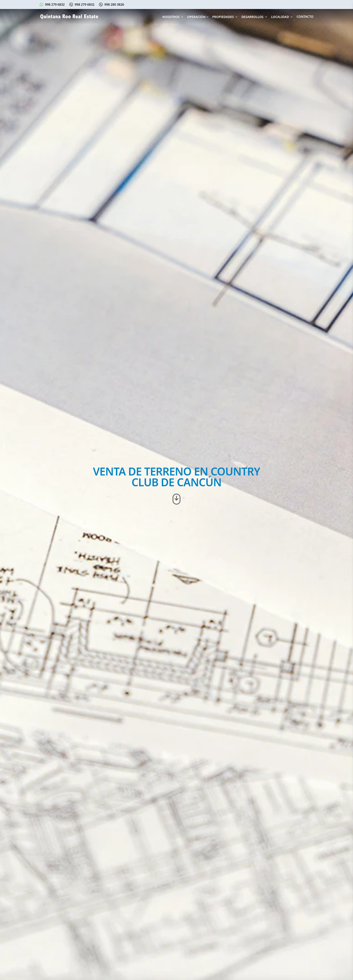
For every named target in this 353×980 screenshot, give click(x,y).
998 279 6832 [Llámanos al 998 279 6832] (85, 4)
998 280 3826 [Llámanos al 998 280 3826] (114, 4)
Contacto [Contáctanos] (305, 17)
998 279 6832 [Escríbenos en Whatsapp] (55, 4)
